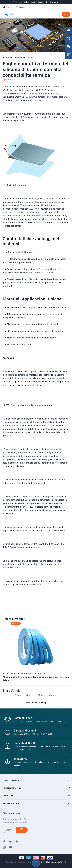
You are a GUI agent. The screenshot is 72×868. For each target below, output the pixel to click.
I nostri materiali (36, 780)
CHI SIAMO (36, 796)
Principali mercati (36, 788)
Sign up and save (12, 813)
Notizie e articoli (14, 57)
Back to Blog (36, 703)
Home (5, 57)
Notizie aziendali (27, 57)
